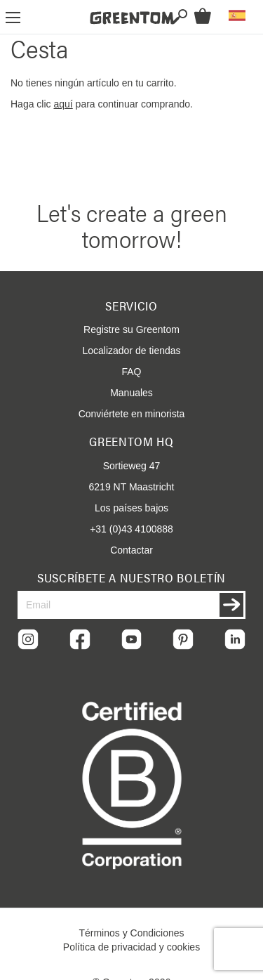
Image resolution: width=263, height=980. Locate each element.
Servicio (131, 306)
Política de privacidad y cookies (131, 947)
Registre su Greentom (131, 329)
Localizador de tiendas (131, 351)
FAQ (131, 372)
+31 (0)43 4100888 (131, 529)
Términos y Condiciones (131, 933)
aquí (63, 104)
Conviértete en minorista (132, 414)
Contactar (131, 550)
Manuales (131, 393)
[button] (237, 15)
